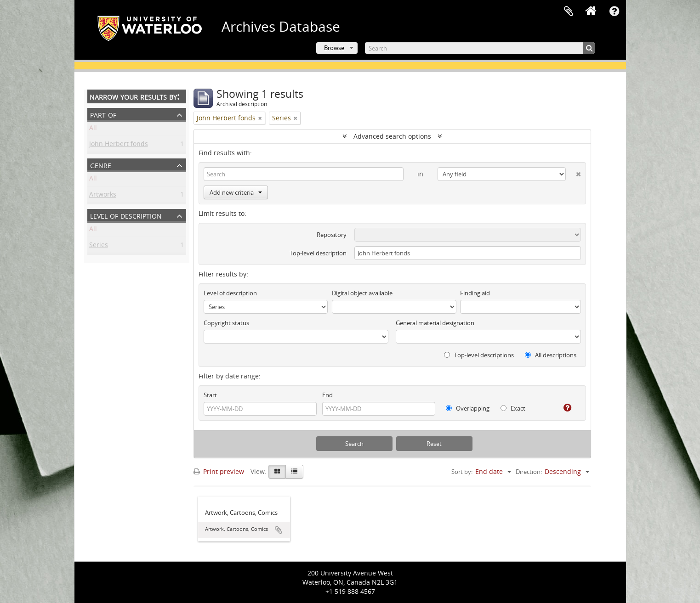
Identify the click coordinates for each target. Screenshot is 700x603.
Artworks (103, 196)
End (327, 395)
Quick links (615, 11)
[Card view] (277, 472)
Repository (332, 235)
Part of (103, 114)
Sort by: (462, 472)
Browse (334, 48)
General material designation (435, 323)
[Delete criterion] (573, 172)
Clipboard (569, 11)
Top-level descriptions (479, 355)
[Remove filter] (260, 118)
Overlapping (468, 408)
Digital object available (362, 293)
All (93, 129)
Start (210, 395)
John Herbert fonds (119, 145)
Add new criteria (236, 192)
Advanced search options (392, 136)
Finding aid (475, 293)
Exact (513, 408)
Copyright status (226, 323)
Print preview (219, 471)
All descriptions (551, 355)
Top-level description (318, 253)
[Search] (480, 48)
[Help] (564, 408)
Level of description (126, 215)
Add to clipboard (279, 530)
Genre (101, 165)
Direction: (529, 472)
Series (99, 246)
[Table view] (294, 472)
